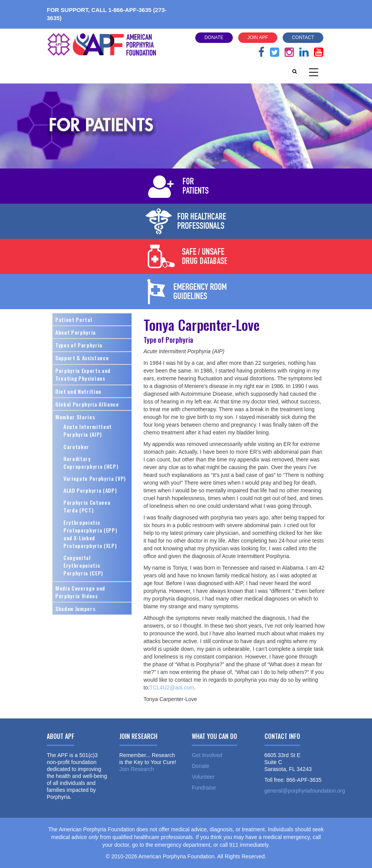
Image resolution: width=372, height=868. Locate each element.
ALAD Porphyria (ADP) (90, 490)
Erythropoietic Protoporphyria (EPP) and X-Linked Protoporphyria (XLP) (90, 534)
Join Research (137, 769)
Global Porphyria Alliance (87, 404)
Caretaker (76, 447)
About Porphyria (76, 332)
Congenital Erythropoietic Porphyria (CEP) (83, 565)
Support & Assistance (82, 358)
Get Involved (207, 755)
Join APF (258, 37)
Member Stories (75, 417)
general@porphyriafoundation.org (305, 791)
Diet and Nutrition (78, 391)
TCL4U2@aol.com (172, 688)
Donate (214, 37)
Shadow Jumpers (75, 608)
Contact (303, 37)
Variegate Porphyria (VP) (95, 478)
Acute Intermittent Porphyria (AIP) (88, 430)
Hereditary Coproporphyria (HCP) (91, 462)
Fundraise (204, 788)
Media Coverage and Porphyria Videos (80, 592)
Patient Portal (74, 319)
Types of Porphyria (79, 345)
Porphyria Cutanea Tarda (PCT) (87, 506)
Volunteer (203, 777)
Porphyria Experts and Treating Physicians (83, 374)
